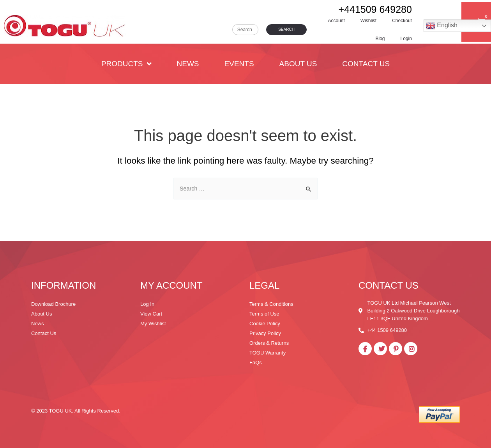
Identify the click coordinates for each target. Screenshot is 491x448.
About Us (298, 64)
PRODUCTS (126, 64)
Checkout (402, 21)
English (442, 26)
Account (336, 21)
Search (286, 29)
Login (406, 39)
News (188, 64)
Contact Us (366, 64)
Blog (380, 39)
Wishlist (368, 21)
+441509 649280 (375, 9)
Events (239, 64)
